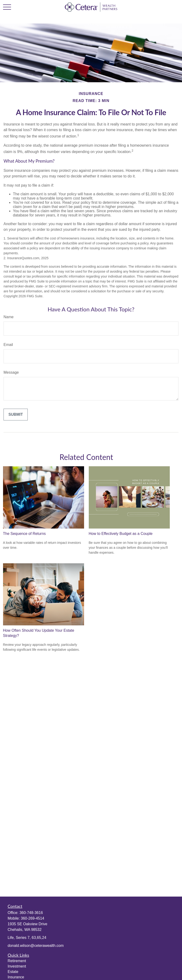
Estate (13, 972)
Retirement (17, 961)
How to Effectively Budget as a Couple (121, 534)
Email (8, 345)
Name (9, 317)
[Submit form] (16, 415)
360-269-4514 (33, 918)
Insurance (16, 977)
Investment (17, 966)
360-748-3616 (31, 913)
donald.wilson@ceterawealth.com (36, 946)
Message (11, 372)
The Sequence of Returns (24, 534)
